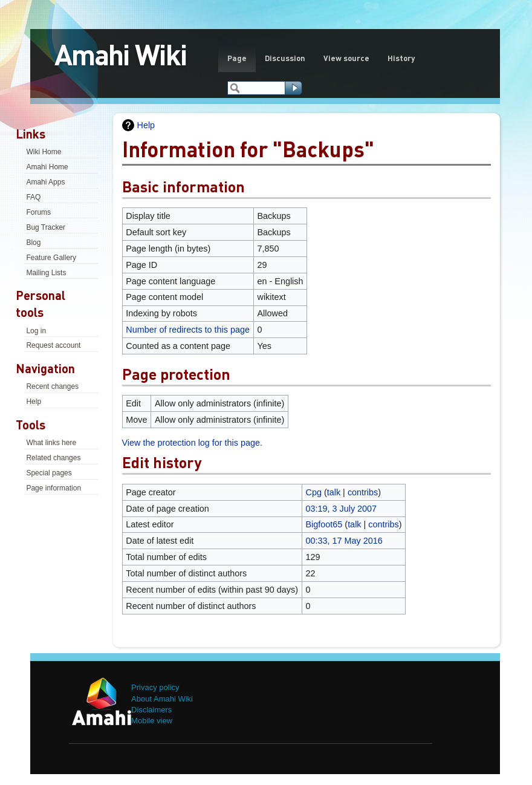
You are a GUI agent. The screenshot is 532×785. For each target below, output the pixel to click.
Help (34, 402)
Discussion (285, 58)
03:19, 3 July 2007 (342, 509)
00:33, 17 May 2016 (344, 541)
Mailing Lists (46, 273)
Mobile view (152, 721)
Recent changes (52, 386)
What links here (51, 443)
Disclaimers (151, 710)
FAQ (33, 197)
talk (334, 492)
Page (237, 58)
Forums (38, 212)
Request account (53, 345)
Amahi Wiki (121, 54)
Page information (54, 488)
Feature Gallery (51, 258)
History (401, 58)
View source (346, 58)
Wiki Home (44, 152)
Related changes (53, 458)
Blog (33, 243)
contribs (363, 492)
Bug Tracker (46, 227)
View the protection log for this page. (193, 443)
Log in (36, 331)
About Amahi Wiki (162, 699)
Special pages (49, 473)
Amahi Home (47, 167)
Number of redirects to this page (188, 330)
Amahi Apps (45, 182)
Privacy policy (155, 687)
